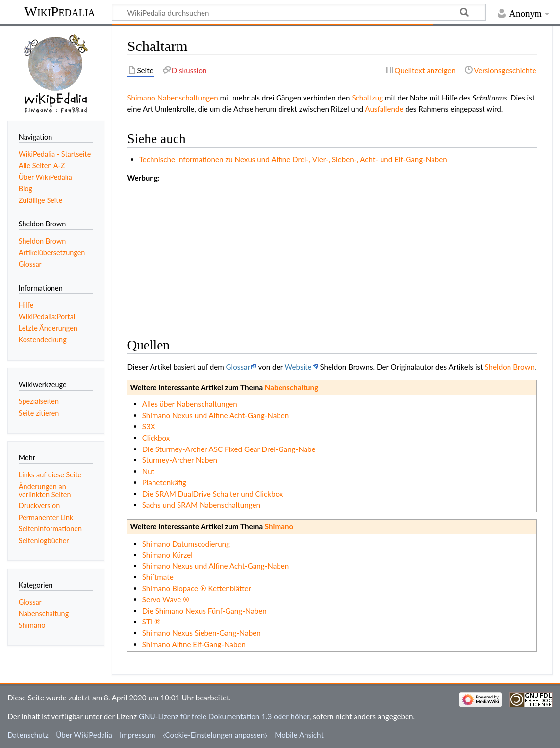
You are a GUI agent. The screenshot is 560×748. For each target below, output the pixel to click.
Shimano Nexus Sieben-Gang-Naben (202, 633)
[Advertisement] (332, 252)
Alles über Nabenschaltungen (190, 404)
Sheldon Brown (509, 367)
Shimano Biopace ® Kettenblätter (197, 588)
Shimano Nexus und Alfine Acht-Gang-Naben (216, 415)
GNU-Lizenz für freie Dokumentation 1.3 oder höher (224, 716)
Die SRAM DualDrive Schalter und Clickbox (213, 494)
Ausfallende (384, 109)
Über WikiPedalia (84, 735)
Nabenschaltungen (188, 98)
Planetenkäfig (164, 482)
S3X (149, 426)
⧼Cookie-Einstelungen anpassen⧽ (215, 735)
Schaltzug (367, 98)
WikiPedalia (59, 12)
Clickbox (156, 438)
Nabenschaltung (292, 387)
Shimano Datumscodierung (186, 544)
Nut (148, 471)
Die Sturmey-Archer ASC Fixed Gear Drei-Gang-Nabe (229, 449)
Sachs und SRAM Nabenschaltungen (201, 505)
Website (298, 367)
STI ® (152, 622)
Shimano (141, 98)
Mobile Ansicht (299, 735)
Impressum (138, 735)
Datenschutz (28, 735)
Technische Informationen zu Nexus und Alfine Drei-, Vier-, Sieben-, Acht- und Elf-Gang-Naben (293, 159)
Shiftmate (158, 577)
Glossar (238, 367)
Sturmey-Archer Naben (180, 460)
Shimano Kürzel (167, 555)
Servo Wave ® (166, 599)
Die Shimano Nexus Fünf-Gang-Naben (204, 611)
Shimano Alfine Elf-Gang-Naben (194, 644)
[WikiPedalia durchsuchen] (299, 12)
